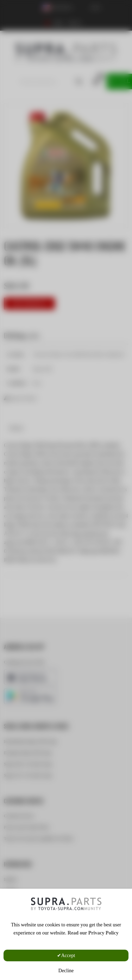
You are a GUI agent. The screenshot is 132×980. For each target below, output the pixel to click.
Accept (68, 955)
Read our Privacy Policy (93, 933)
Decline (66, 971)
